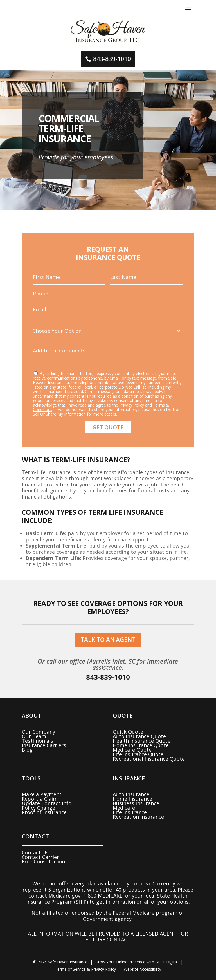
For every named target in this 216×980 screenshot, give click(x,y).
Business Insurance (136, 803)
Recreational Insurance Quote (149, 759)
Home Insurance (132, 799)
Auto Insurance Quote (139, 736)
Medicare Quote (132, 750)
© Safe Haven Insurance (60, 962)
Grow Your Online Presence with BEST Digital (137, 962)
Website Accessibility (142, 969)
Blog (27, 750)
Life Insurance (130, 812)
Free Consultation (43, 861)
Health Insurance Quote (142, 741)
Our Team (34, 736)
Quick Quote (128, 732)
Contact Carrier (40, 857)
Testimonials (37, 741)
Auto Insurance (131, 794)
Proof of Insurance (44, 812)
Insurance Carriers (44, 745)
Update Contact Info (47, 803)
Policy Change (38, 808)
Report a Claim (40, 799)
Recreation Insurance (138, 817)
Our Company (38, 732)
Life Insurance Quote (138, 754)
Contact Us (35, 852)
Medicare (124, 808)
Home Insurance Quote (141, 745)
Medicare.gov (64, 896)
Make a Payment (42, 794)
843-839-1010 (112, 59)
